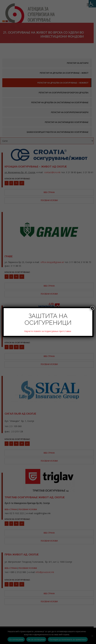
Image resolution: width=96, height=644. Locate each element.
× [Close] (92, 308)
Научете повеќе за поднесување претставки (48, 331)
